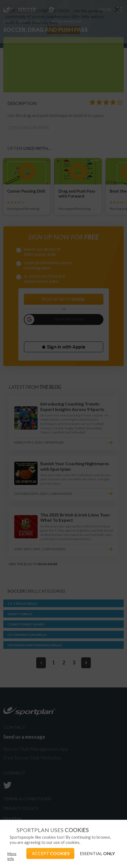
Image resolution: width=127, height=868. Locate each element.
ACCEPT (51, 853)
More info (12, 856)
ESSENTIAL (97, 853)
